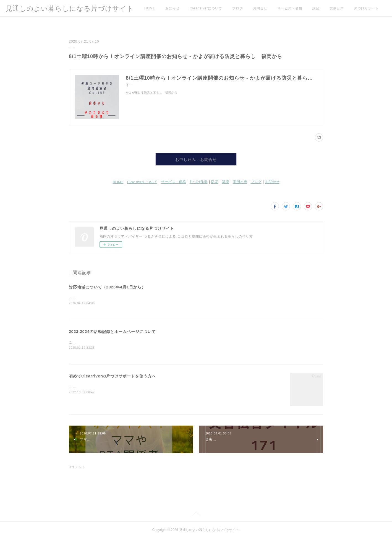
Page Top (196, 518)
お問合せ (260, 8)
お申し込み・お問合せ (196, 161)
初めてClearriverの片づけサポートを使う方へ (112, 380)
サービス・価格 (290, 8)
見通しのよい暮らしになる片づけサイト (70, 8)
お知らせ (173, 8)
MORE (359, 8)
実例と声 (337, 8)
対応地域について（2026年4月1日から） (107, 290)
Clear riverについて (206, 8)
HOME (150, 8)
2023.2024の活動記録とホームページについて (112, 335)
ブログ (238, 8)
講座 (316, 8)
